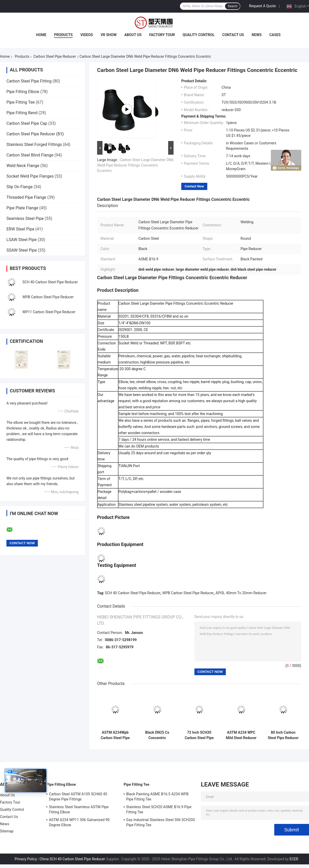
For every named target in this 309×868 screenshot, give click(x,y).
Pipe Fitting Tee (21, 102)
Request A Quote (262, 6)
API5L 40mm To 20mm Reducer (241, 593)
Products (63, 35)
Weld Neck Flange (23, 166)
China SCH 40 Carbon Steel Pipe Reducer (72, 859)
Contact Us (233, 35)
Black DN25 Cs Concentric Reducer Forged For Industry (157, 735)
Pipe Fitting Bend (22, 113)
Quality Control (199, 35)
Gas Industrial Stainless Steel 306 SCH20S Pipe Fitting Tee (161, 822)
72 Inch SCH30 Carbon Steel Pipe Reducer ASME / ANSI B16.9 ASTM (199, 735)
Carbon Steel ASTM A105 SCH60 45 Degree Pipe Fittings (78, 797)
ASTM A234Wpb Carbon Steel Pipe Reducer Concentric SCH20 (115, 735)
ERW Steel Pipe (20, 229)
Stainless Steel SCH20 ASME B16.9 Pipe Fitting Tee (159, 809)
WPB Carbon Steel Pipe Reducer (48, 297)
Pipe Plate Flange (22, 208)
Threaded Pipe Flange (26, 197)
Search (233, 6)
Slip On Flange (20, 187)
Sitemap (7, 831)
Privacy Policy (26, 859)
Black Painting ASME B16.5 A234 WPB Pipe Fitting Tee (157, 797)
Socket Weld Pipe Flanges (30, 176)
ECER (294, 859)
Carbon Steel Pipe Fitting (29, 81)
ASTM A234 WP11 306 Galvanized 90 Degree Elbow (79, 822)
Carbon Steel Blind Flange (30, 155)
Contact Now (194, 186)
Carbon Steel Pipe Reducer (54, 56)
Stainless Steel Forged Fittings (34, 144)
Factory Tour (162, 35)
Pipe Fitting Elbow (23, 92)
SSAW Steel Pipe (22, 250)
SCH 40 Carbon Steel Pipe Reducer (50, 282)
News (257, 35)
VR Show (109, 35)
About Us (133, 35)
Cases (275, 35)
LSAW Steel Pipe (22, 240)
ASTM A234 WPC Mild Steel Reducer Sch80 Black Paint (241, 735)
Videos (87, 35)
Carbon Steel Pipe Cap (27, 123)
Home (41, 35)
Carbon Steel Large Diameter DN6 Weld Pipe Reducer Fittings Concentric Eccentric (135, 165)
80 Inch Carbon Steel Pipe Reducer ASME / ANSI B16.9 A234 (283, 735)
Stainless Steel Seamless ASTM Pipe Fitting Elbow (79, 809)
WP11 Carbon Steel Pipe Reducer (49, 312)
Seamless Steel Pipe (25, 218)
